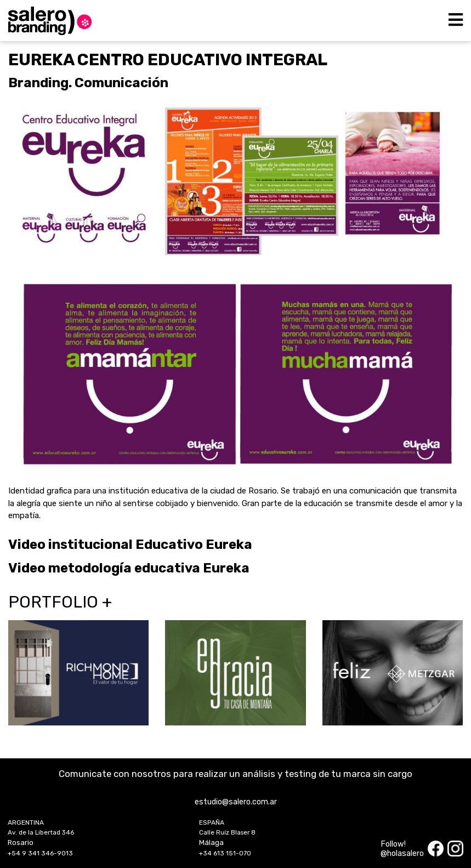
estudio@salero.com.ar (236, 802)
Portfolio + (60, 602)
